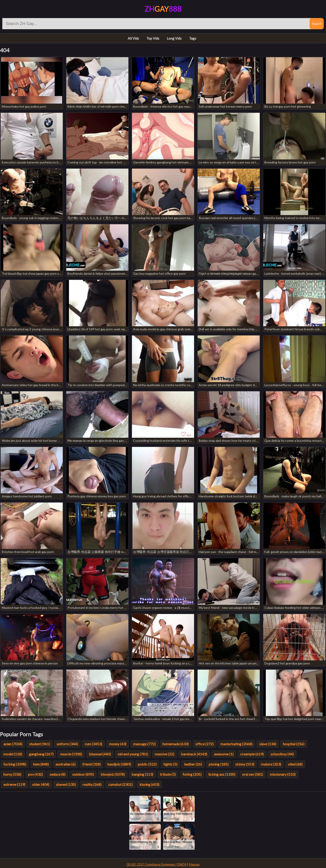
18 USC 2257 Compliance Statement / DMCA (156, 864)
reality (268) (92, 784)
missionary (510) (283, 774)
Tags (193, 38)
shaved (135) (66, 784)
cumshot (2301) (120, 784)
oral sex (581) (253, 774)
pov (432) (35, 774)
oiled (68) (295, 764)
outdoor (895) (83, 774)
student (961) (39, 744)
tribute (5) (168, 774)
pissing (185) (219, 764)
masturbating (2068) (236, 744)
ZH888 (163, 9)
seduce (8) (58, 774)
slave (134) (268, 744)
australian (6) (66, 764)
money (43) (118, 744)
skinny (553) (245, 764)
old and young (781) (133, 754)
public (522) (147, 764)
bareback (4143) (194, 754)
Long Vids (174, 38)
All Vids (133, 38)
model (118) (13, 754)
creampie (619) (252, 754)
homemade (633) (176, 744)
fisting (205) (192, 774)
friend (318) (91, 764)
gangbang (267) (41, 754)
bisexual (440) (100, 754)
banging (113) (142, 774)
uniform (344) (67, 744)
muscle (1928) (71, 754)
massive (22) (164, 754)
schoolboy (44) (282, 754)
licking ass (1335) (222, 774)
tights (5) (170, 764)
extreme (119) (14, 784)
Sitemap (194, 864)
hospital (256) (294, 744)
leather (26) (193, 764)
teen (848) (41, 764)
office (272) (205, 744)
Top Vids (153, 38)
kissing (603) (149, 784)
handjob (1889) (119, 764)
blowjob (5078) (113, 774)
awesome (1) (224, 754)
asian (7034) (13, 744)
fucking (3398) (15, 764)
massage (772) (144, 744)
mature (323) (271, 764)
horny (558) (12, 774)
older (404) (41, 784)
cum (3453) (93, 744)
